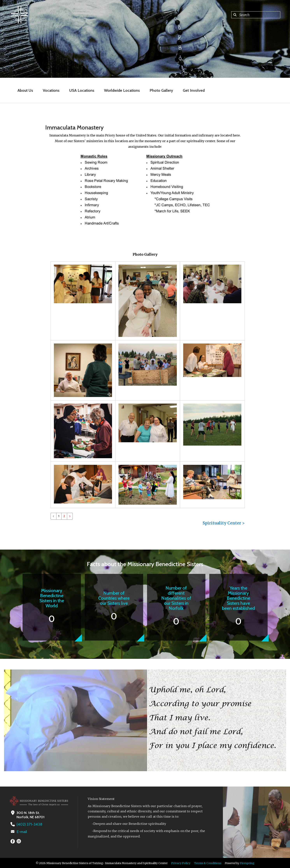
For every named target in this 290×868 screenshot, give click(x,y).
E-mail (22, 831)
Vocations (51, 90)
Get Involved (194, 90)
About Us (25, 90)
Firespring (247, 863)
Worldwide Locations (122, 90)
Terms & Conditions (208, 863)
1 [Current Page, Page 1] (59, 516)
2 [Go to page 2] (64, 516)
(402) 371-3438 (28, 824)
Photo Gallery (161, 90)
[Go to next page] (70, 516)
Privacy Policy (181, 863)
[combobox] (256, 15)
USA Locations (82, 90)
